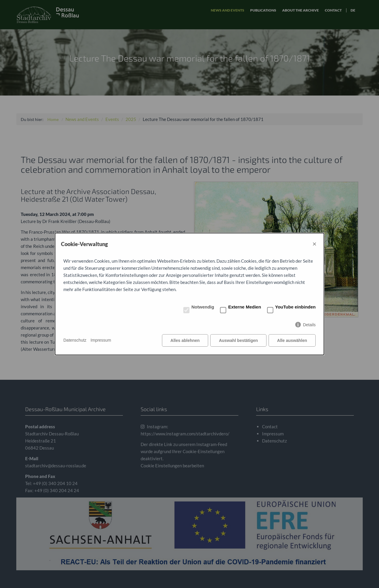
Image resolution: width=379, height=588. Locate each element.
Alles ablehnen (185, 340)
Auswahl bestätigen (238, 340)
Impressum (101, 340)
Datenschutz (75, 340)
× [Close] (314, 244)
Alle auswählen (292, 340)
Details (309, 325)
